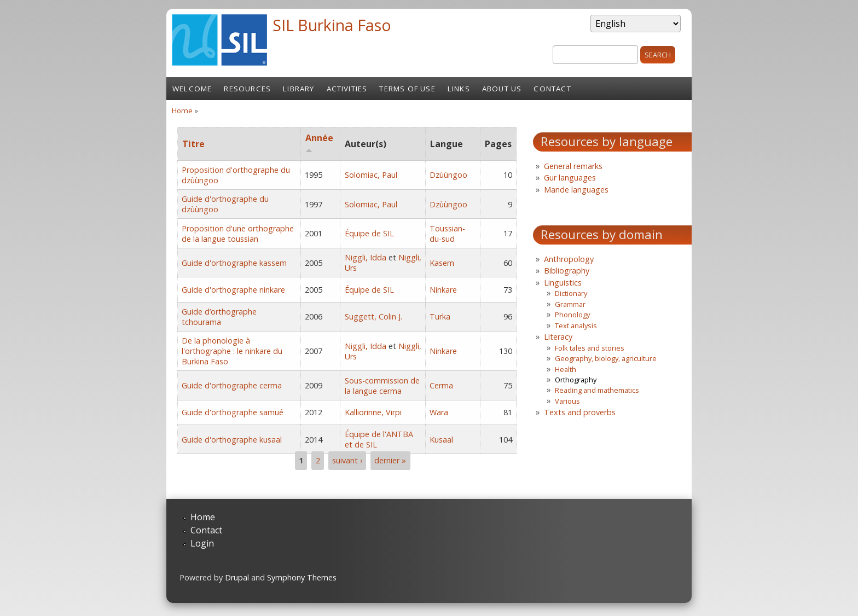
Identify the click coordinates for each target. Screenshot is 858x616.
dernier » (390, 460)
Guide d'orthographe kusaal (232, 440)
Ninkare (443, 290)
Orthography (576, 380)
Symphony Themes (302, 577)
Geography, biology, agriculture (606, 358)
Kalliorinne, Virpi (373, 412)
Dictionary (571, 293)
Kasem (442, 263)
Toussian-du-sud (447, 234)
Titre (193, 144)
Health (566, 369)
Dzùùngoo (448, 175)
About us (502, 89)
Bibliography (567, 271)
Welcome (192, 89)
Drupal (237, 577)
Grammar (570, 304)
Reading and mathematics (597, 390)
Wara (439, 412)
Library (298, 89)
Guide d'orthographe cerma (232, 385)
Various (567, 401)
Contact (552, 89)
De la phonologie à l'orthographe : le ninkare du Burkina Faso (232, 351)
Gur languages (570, 178)
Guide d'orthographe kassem (234, 263)
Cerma (441, 385)
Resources (247, 89)
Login (202, 543)
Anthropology (569, 259)
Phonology (572, 315)
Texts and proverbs (580, 412)
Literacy (558, 337)
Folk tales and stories (590, 348)
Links (459, 89)
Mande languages (576, 190)
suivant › (347, 460)
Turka (440, 316)
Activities (347, 89)
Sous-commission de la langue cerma (382, 386)
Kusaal (441, 440)
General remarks (573, 166)
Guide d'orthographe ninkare (233, 290)
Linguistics (563, 283)
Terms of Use (407, 89)
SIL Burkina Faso (332, 25)
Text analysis (576, 326)
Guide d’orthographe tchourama (219, 317)
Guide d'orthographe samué (233, 412)
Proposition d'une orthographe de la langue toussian (238, 234)
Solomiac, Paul (371, 175)
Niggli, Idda (366, 257)
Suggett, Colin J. (373, 316)
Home (182, 111)
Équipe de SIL (369, 233)
